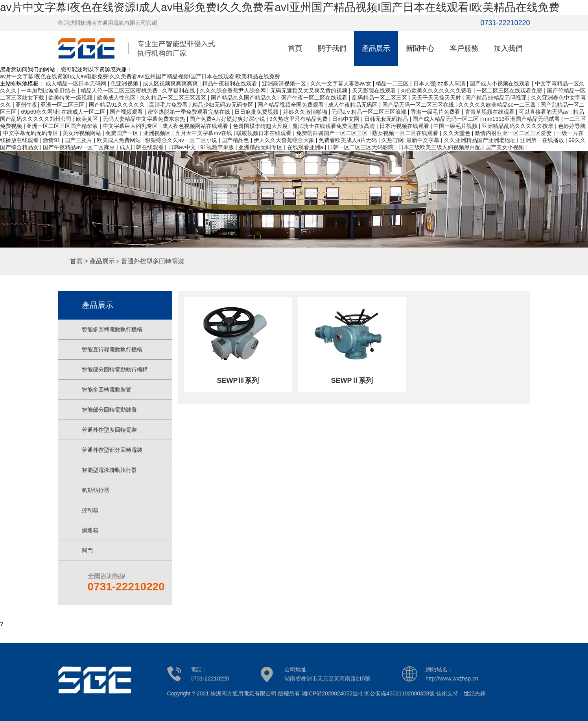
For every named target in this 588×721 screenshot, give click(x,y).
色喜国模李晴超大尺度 (261, 126)
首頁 (295, 48)
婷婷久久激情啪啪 (306, 112)
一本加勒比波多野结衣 (49, 91)
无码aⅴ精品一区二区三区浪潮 (370, 112)
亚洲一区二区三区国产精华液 (63, 126)
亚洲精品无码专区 (261, 147)
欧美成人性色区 (117, 98)
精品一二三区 (393, 83)
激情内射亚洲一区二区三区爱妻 (514, 133)
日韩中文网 (347, 119)
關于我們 (332, 48)
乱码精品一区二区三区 (380, 98)
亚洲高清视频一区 (285, 83)
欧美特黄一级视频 (71, 98)
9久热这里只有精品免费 (299, 119)
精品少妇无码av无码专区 (224, 105)
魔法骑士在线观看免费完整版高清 (334, 126)
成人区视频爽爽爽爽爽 (171, 83)
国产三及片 (79, 140)
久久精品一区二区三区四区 (174, 98)
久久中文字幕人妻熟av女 (342, 83)
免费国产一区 (123, 133)
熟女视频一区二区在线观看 (406, 133)
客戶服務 (464, 48)
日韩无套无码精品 (387, 119)
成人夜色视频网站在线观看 (196, 126)
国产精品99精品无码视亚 (497, 98)
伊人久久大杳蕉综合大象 (285, 140)
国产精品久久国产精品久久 (245, 98)
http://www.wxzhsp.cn (452, 678)
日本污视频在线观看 (405, 126)
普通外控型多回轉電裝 (153, 261)
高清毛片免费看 (169, 105)
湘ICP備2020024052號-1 (332, 693)
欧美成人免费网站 (120, 140)
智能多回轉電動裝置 (107, 390)
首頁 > (80, 261)
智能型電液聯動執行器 (109, 470)
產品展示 (376, 48)
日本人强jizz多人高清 (440, 83)
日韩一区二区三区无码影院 (361, 147)
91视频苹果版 (218, 147)
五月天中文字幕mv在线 (204, 133)
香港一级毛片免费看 (436, 112)
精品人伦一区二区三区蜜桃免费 (120, 91)
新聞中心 (420, 48)
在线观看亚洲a (306, 147)
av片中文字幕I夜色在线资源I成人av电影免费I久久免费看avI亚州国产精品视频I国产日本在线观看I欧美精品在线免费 (280, 7)
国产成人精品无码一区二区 (446, 119)
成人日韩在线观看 (142, 147)
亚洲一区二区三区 (63, 105)
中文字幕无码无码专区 (31, 133)
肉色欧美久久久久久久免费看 (437, 91)
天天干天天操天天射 (437, 98)
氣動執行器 (96, 490)
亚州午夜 (26, 105)
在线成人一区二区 (84, 112)
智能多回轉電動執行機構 (112, 329)
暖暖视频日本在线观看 (265, 133)
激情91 (52, 140)
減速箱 (90, 530)
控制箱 (90, 510)
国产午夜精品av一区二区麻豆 (80, 147)
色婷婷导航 (572, 126)
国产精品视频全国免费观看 (291, 105)
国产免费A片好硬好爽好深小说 (228, 119)
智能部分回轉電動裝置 (109, 410)
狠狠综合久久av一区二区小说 (182, 140)
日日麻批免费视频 (257, 112)
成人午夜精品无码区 (354, 105)
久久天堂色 (457, 133)
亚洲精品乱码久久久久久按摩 (518, 126)
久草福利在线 (179, 91)
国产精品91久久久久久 (117, 105)
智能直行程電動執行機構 (112, 349)
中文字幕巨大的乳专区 (131, 126)
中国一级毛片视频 (456, 126)
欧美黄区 (88, 119)
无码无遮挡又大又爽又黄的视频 (310, 91)
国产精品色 (236, 140)
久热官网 (393, 140)
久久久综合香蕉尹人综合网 (234, 91)
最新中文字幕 (424, 140)
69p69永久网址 (40, 112)
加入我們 (508, 48)
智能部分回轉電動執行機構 (115, 370)
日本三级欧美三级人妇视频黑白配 (440, 147)
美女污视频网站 (83, 133)
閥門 (87, 550)
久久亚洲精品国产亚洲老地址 (481, 140)
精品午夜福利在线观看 (230, 83)
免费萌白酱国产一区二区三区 (333, 133)
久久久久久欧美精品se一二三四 (498, 105)
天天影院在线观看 (375, 91)
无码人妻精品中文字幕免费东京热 (145, 119)
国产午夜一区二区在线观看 (315, 98)
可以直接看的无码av (545, 112)
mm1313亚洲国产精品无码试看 (522, 119)
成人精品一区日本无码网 (77, 83)
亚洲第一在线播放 (543, 140)
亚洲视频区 (158, 133)
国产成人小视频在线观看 (501, 83)
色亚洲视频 (125, 83)
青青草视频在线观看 (490, 112)
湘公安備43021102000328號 (399, 693)
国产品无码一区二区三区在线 (419, 105)
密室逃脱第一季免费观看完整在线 (190, 112)
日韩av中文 (183, 147)
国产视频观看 (127, 112)
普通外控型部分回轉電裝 (112, 450)
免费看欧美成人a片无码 (348, 140)
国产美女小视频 (505, 147)
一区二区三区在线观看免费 (510, 91)
